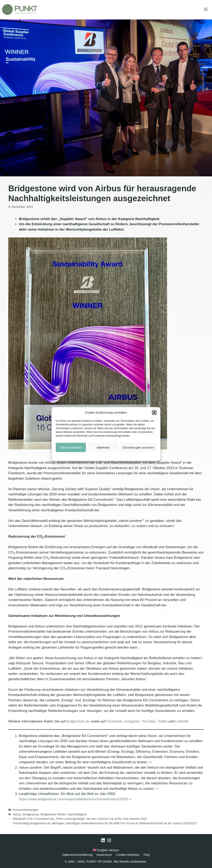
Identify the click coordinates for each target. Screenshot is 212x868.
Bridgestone (31, 814)
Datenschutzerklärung (109, 456)
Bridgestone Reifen (53, 814)
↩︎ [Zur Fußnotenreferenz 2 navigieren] (157, 789)
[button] (154, 413)
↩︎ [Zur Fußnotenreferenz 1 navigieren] (151, 762)
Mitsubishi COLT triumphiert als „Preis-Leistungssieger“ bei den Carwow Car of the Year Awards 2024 (80, 819)
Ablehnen (103, 447)
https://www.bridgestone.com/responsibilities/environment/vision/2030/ (73, 799)
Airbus (17, 814)
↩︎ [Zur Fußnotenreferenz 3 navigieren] (130, 799)
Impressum (129, 456)
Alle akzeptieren (71, 447)
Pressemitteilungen (26, 810)
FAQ (147, 855)
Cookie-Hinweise (86, 456)
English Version (106, 850)
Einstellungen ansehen (138, 447)
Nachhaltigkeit (77, 814)
